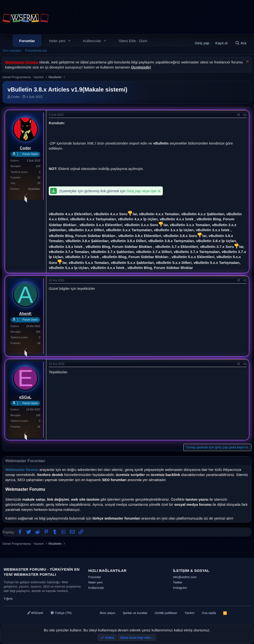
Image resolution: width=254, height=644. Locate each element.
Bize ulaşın (108, 613)
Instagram (180, 588)
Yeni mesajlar (12, 50)
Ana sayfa (209, 613)
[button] (69, 41)
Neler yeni (57, 41)
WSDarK (35, 613)
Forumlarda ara (36, 50)
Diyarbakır (34, 189)
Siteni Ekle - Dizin (133, 41)
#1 (245, 115)
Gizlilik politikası (166, 613)
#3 (245, 364)
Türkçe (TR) (61, 613)
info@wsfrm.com (185, 577)
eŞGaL (25, 397)
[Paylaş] (239, 115)
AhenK (25, 314)
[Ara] (241, 43)
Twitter (178, 582)
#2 (245, 280)
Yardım (190, 613)
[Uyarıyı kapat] (247, 62)
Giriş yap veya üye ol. (144, 191)
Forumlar (27, 41)
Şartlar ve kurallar (135, 613)
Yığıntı (8, 599)
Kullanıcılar (92, 41)
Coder (15, 97)
